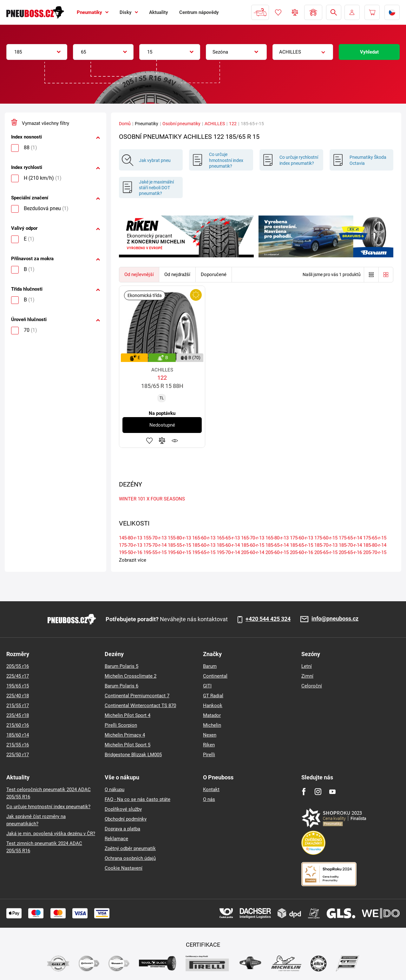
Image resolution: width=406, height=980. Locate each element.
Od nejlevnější (139, 274)
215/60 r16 (18, 725)
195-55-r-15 (155, 552)
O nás (209, 799)
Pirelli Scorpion (121, 725)
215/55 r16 (18, 745)
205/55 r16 (18, 666)
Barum (210, 666)
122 (233, 124)
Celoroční (312, 686)
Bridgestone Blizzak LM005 (133, 755)
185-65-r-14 (277, 545)
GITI (207, 686)
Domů (125, 124)
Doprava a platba (122, 829)
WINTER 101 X (134, 499)
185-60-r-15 (253, 545)
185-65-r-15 (301, 545)
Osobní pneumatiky (181, 124)
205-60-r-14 (253, 552)
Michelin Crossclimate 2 (131, 676)
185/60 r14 (18, 735)
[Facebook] (304, 792)
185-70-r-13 (326, 545)
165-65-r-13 (228, 538)
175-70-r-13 (131, 545)
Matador (212, 715)
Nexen (210, 735)
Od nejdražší (177, 274)
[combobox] (37, 52)
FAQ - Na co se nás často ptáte (138, 799)
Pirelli (209, 755)
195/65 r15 (18, 686)
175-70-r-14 (155, 545)
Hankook (213, 706)
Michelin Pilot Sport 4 (128, 715)
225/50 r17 (18, 755)
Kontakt (211, 790)
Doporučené (214, 274)
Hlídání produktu (175, 441)
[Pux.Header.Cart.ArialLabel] (372, 12)
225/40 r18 (18, 696)
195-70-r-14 (228, 552)
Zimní (307, 676)
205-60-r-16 (301, 552)
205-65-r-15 (326, 552)
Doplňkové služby (123, 809)
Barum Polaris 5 (121, 666)
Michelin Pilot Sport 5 (128, 745)
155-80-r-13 (179, 538)
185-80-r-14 (375, 545)
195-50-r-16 (131, 552)
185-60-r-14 (228, 545)
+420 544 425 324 (268, 619)
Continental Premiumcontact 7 (137, 696)
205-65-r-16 (350, 552)
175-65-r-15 (375, 538)
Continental (215, 676)
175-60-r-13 (301, 538)
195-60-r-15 (179, 552)
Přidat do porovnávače (162, 441)
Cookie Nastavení (124, 868)
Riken (209, 745)
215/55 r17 (18, 706)
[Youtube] (332, 792)
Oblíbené (278, 12)
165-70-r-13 (253, 538)
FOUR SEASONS (168, 499)
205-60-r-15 (277, 552)
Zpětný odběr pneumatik (130, 848)
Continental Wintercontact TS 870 (140, 706)
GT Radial (213, 696)
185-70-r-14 (350, 545)
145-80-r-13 (131, 538)
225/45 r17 (18, 676)
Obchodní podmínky (126, 819)
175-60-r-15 (326, 538)
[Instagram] (318, 792)
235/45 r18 (18, 715)
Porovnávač (295, 12)
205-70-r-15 (375, 552)
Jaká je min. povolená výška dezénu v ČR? (51, 834)
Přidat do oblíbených (149, 441)
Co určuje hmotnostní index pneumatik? (48, 807)
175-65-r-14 (350, 538)
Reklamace (116, 839)
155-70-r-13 (155, 538)
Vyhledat (369, 52)
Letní (307, 666)
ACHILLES (215, 124)
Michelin (212, 725)
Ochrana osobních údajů (130, 858)
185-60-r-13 (204, 545)
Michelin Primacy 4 (125, 735)
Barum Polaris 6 (121, 686)
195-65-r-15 (204, 552)
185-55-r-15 (179, 545)
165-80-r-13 (277, 538)
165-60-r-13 (204, 538)
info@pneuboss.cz (335, 619)
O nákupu (115, 790)
